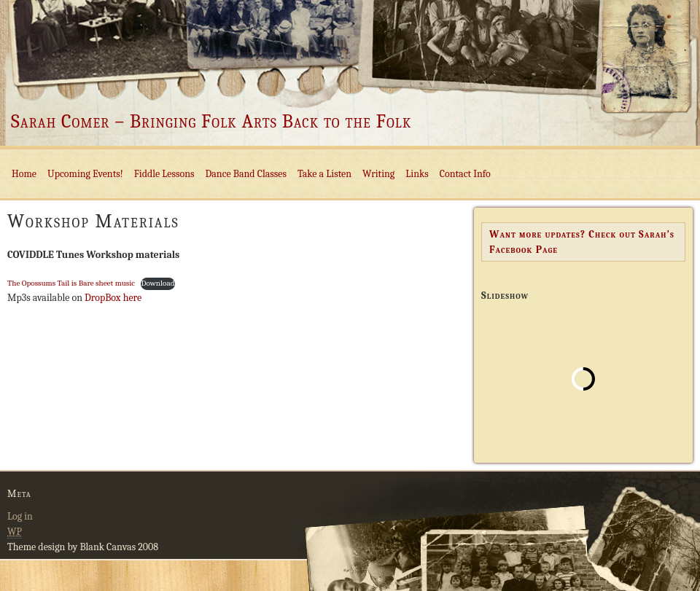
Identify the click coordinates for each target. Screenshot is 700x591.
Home (24, 174)
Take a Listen (324, 174)
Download (157, 283)
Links (417, 174)
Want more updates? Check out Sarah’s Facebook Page (582, 242)
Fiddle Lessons (164, 174)
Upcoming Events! (85, 174)
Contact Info (465, 174)
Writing (378, 174)
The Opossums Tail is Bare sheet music (71, 283)
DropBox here (112, 298)
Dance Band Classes (246, 174)
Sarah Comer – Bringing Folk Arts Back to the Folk (211, 122)
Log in (20, 516)
